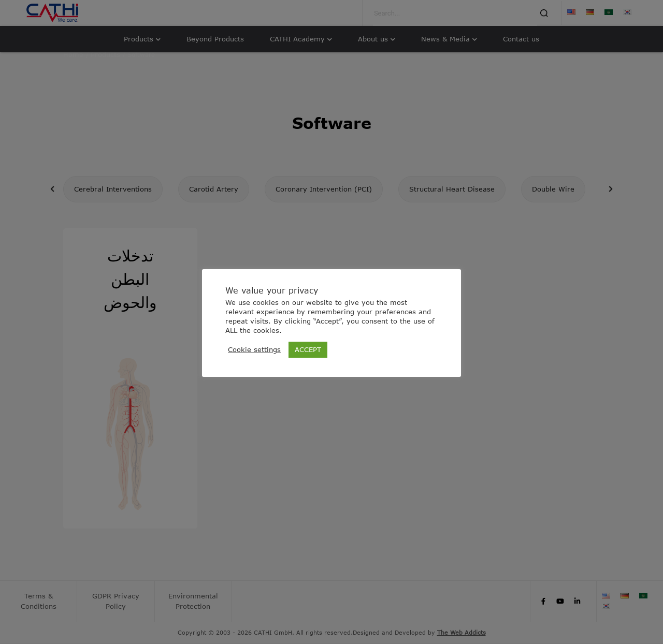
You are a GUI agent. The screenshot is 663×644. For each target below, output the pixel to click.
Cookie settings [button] (254, 349)
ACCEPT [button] (308, 349)
